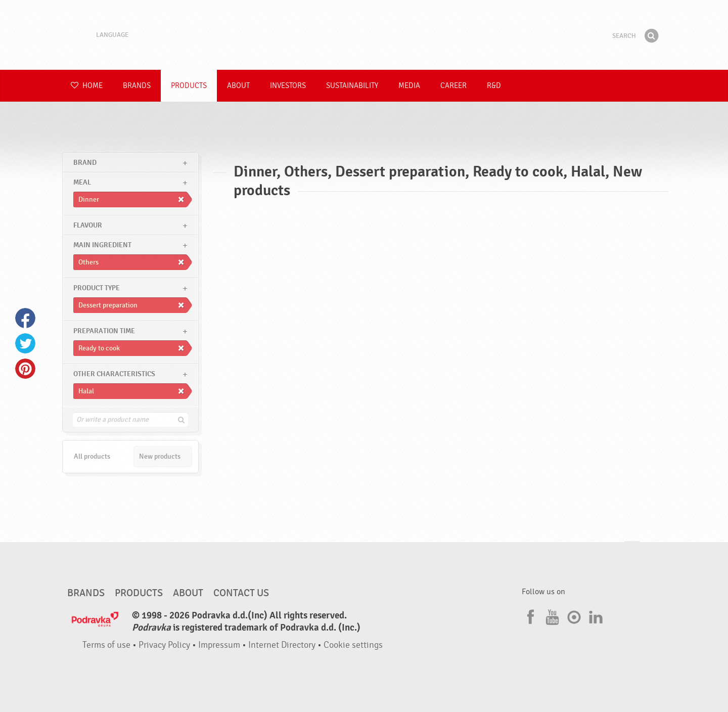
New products (160, 456)
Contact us (241, 593)
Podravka (364, 35)
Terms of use (106, 645)
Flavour (88, 225)
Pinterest (25, 369)
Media (409, 86)
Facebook (25, 318)
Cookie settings (353, 645)
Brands (137, 86)
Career (453, 86)
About (238, 86)
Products (189, 86)
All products (92, 456)
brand (85, 163)
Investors (288, 86)
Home (87, 86)
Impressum (219, 645)
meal (82, 182)
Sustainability (352, 86)
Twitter (25, 343)
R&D (494, 86)
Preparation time (104, 331)
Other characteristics (114, 374)
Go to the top (632, 551)
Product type (97, 288)
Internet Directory (282, 645)
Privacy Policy (164, 645)
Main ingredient (102, 245)
